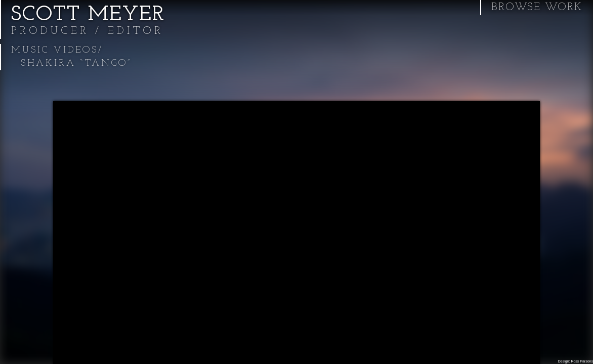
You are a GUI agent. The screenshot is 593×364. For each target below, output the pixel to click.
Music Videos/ (57, 50)
